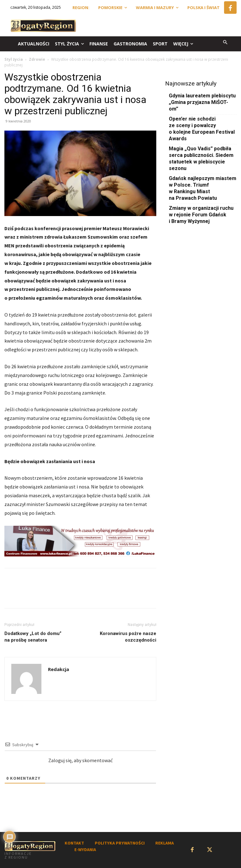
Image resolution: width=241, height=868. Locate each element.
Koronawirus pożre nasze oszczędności (128, 637)
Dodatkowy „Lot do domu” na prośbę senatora (33, 637)
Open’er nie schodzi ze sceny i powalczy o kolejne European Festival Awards (202, 129)
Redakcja (59, 669)
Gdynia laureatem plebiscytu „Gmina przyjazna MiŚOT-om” (202, 102)
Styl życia (14, 59)
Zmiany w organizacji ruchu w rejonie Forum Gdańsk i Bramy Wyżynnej (201, 215)
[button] (225, 43)
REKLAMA (165, 843)
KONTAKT (74, 843)
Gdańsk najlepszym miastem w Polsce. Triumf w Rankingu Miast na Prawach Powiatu (203, 188)
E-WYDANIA (85, 850)
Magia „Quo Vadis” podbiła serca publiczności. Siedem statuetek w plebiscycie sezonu (201, 158)
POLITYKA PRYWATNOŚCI (120, 843)
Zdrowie (37, 59)
